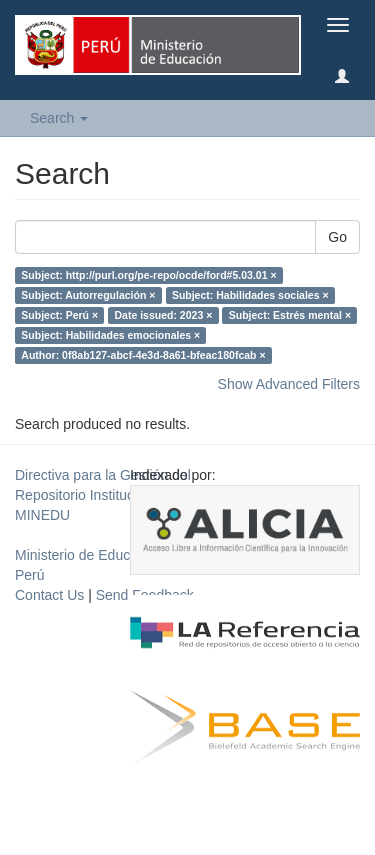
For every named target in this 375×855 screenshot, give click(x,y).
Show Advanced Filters (289, 384)
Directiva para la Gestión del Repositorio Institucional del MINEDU (103, 495)
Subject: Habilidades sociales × (250, 295)
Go (337, 237)
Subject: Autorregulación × (88, 295)
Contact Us (49, 595)
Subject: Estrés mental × (290, 315)
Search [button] (59, 118)
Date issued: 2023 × (164, 315)
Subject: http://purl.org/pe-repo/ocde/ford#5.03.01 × (148, 275)
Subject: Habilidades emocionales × (110, 335)
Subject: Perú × (59, 315)
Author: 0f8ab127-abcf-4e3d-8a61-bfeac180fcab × (143, 355)
